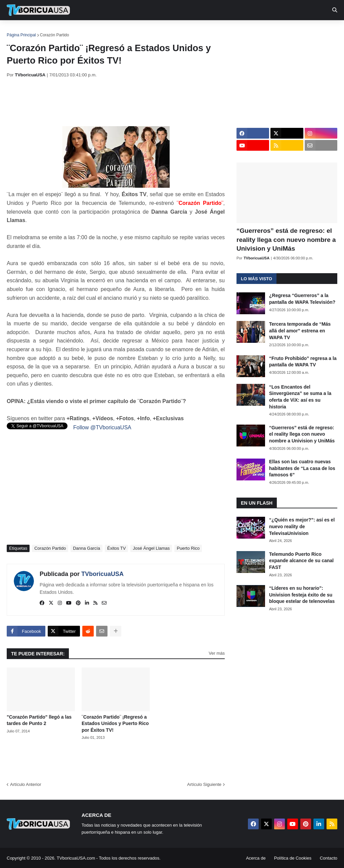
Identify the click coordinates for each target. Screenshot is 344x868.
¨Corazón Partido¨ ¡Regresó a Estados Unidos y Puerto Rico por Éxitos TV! (115, 724)
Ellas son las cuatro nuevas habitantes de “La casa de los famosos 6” (302, 468)
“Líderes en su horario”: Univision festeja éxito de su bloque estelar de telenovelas (302, 595)
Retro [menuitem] (253, 30)
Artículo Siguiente (204, 784)
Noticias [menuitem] (48, 30)
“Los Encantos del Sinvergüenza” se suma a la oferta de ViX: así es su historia (300, 397)
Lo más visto (256, 279)
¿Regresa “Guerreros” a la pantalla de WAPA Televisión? (302, 299)
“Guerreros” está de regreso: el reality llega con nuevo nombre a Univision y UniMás (286, 240)
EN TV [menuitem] (80, 30)
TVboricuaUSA (102, 574)
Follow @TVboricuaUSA (102, 427)
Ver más (217, 653)
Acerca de (256, 858)
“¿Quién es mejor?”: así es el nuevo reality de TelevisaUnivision (302, 526)
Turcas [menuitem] (146, 30)
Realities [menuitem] (114, 30)
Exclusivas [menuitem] (219, 30)
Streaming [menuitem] (180, 30)
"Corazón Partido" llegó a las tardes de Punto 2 (39, 720)
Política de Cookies (293, 858)
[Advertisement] (129, 102)
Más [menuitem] (276, 30)
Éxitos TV (116, 548)
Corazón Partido (55, 35)
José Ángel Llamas (151, 548)
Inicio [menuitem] (19, 30)
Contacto (329, 858)
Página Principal (21, 35)
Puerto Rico (188, 548)
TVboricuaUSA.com (76, 858)
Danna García (87, 548)
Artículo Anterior (26, 784)
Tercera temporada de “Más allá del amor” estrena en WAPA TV (300, 331)
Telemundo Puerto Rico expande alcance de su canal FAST (301, 561)
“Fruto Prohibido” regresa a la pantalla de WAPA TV (303, 362)
